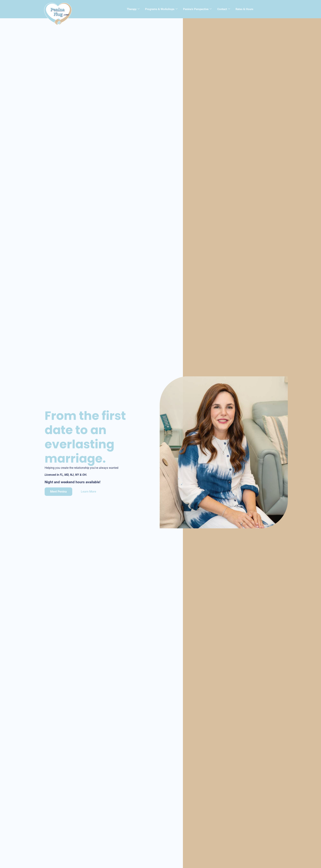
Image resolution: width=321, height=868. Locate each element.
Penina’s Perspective (197, 9)
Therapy (133, 9)
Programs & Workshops (161, 9)
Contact (224, 9)
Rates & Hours (244, 9)
